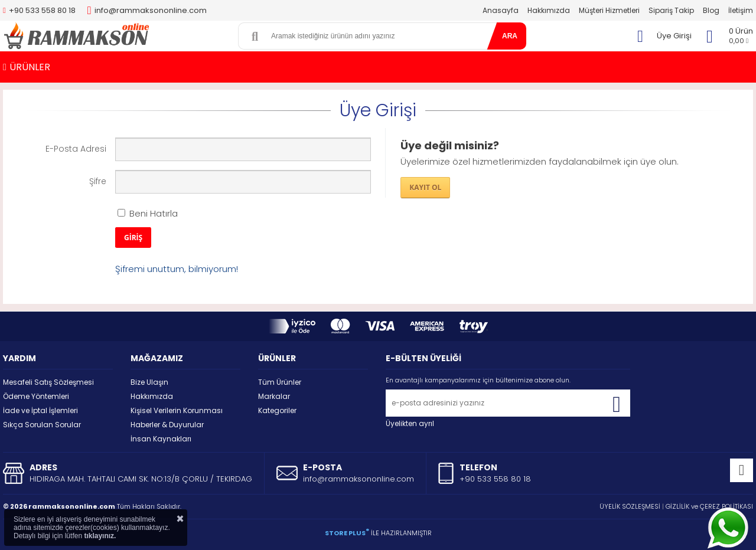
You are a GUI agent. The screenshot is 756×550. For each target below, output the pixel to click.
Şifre (98, 181)
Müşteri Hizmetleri (609, 10)
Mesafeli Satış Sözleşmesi (48, 382)
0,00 (739, 41)
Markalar (274, 396)
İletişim (741, 10)
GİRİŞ (133, 238)
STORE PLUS (347, 533)
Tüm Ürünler (280, 382)
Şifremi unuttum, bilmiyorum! (177, 269)
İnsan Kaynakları (161, 439)
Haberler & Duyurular (167, 425)
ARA (510, 36)
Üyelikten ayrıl (410, 423)
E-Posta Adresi (76, 149)
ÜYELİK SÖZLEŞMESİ (630, 506)
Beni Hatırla (148, 213)
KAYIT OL (425, 187)
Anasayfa (501, 10)
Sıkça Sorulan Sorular (42, 425)
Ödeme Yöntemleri (36, 396)
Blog (711, 10)
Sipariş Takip (671, 10)
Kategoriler (277, 410)
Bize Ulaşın (149, 382)
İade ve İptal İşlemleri (40, 410)
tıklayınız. (100, 536)
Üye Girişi (674, 36)
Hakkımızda (549, 10)
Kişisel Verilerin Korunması (177, 410)
